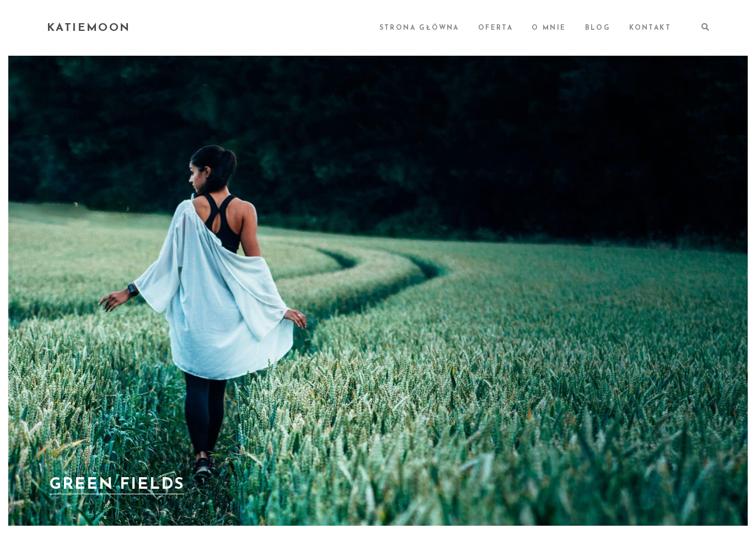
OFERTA (495, 28)
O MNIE (549, 28)
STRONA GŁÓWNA (419, 28)
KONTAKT (650, 28)
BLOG (598, 28)
